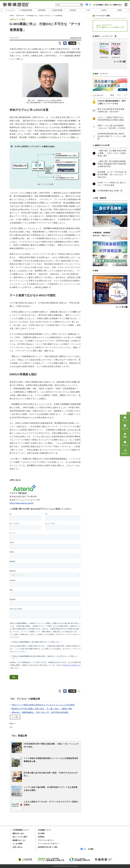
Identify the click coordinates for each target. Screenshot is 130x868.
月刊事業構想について (21, 830)
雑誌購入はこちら (19, 840)
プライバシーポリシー (46, 840)
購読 (91, 849)
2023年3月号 (76, 38)
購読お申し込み (18, 833)
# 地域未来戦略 (57, 10)
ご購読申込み (116, 5)
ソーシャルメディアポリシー (49, 844)
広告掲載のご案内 (101, 5)
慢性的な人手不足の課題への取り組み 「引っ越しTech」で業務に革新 (42, 709)
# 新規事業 (41, 10)
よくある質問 (17, 844)
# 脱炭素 (73, 10)
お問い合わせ (17, 847)
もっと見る (15, 717)
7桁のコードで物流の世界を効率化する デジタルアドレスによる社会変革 (43, 705)
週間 (119, 95)
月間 (125, 95)
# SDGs (104, 10)
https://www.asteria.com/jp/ (22, 503)
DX (11, 727)
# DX (88, 10)
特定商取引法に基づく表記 (48, 847)
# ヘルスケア (10, 10)
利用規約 (41, 837)
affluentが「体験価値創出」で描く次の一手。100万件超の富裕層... (40, 712)
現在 (112, 95)
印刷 (72, 43)
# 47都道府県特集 (26, 10)
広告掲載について (44, 830)
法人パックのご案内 (20, 837)
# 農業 (119, 10)
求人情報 (41, 833)
